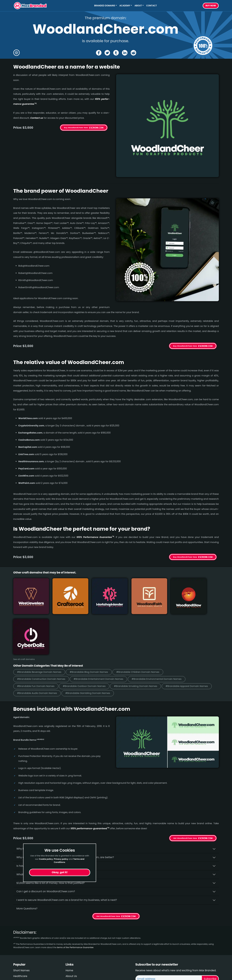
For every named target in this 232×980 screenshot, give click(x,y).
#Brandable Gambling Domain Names (90, 648)
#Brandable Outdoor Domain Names (86, 641)
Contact (152, 6)
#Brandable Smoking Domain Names (139, 641)
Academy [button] (125, 6)
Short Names (21, 925)
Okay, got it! (60, 872)
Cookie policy (46, 859)
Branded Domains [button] (105, 6)
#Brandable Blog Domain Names (91, 627)
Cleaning (19, 954)
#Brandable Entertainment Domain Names (101, 634)
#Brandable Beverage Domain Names (40, 627)
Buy (211, 6)
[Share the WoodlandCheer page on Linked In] (125, 53)
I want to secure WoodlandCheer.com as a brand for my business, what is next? (67, 855)
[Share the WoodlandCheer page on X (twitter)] (107, 53)
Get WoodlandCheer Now (185, 793)
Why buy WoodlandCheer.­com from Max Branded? (49, 804)
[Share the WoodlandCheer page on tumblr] (116, 53)
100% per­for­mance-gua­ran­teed (90, 784)
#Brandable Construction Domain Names (42, 634)
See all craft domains (24, 614)
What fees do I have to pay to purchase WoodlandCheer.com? (56, 829)
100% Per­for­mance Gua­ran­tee (95, 537)
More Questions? (27, 864)
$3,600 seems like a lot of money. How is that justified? (51, 838)
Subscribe (210, 934)
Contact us (37, 118)
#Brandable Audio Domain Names (38, 648)
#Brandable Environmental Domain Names (160, 634)
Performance (22, 943)
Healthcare (20, 931)
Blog (16, 937)
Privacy (70, 948)
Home (69, 925)
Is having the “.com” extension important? (43, 821)
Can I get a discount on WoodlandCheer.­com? (46, 846)
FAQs (69, 937)
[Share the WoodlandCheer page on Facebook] (98, 53)
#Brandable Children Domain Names (141, 627)
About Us (71, 931)
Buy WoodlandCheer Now (76, 128)
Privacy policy (61, 859)
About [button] (138, 6)
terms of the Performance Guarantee (75, 902)
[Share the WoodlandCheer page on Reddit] (134, 53)
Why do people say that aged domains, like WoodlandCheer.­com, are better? (65, 812)
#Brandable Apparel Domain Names (191, 641)
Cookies (71, 954)
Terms (70, 943)
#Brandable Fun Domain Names (36, 641)
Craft (16, 948)
